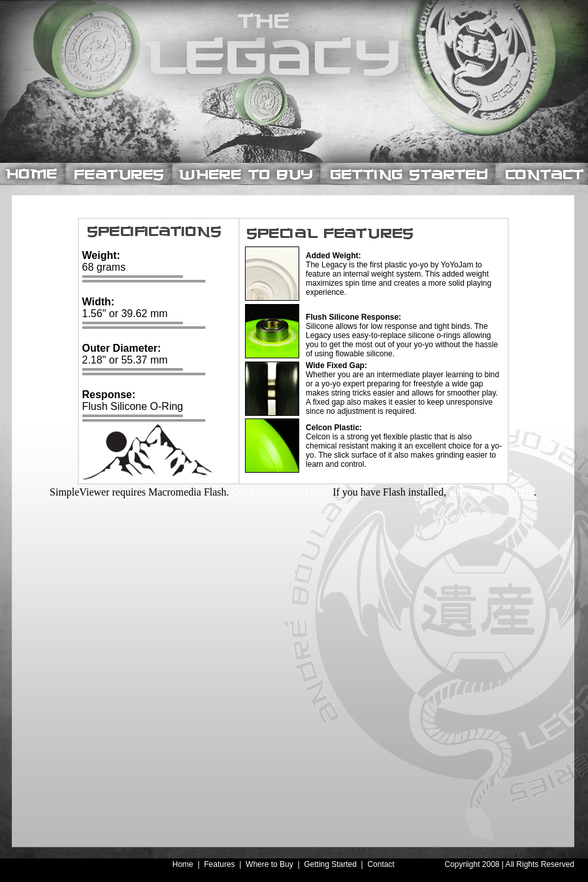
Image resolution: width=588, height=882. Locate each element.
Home (183, 864)
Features (220, 864)
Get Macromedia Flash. (281, 492)
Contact (381, 864)
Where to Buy (269, 864)
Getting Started (330, 864)
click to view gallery (491, 492)
